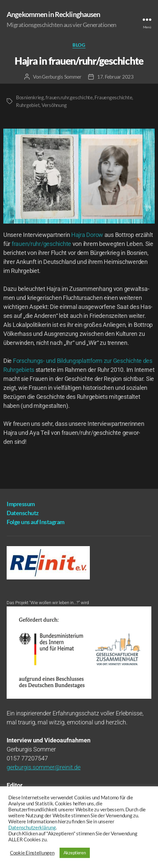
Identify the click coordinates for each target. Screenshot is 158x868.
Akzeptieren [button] (75, 853)
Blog (79, 45)
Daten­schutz (23, 513)
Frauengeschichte (113, 97)
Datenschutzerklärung (32, 828)
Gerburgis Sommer (62, 77)
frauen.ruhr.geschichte (69, 97)
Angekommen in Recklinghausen (54, 14)
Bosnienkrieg (30, 97)
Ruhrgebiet (28, 105)
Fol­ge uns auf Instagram (36, 522)
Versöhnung (54, 105)
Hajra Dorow (87, 235)
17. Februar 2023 (115, 77)
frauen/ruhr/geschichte (41, 244)
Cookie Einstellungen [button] (32, 853)
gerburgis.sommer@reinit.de (44, 767)
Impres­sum (21, 504)
